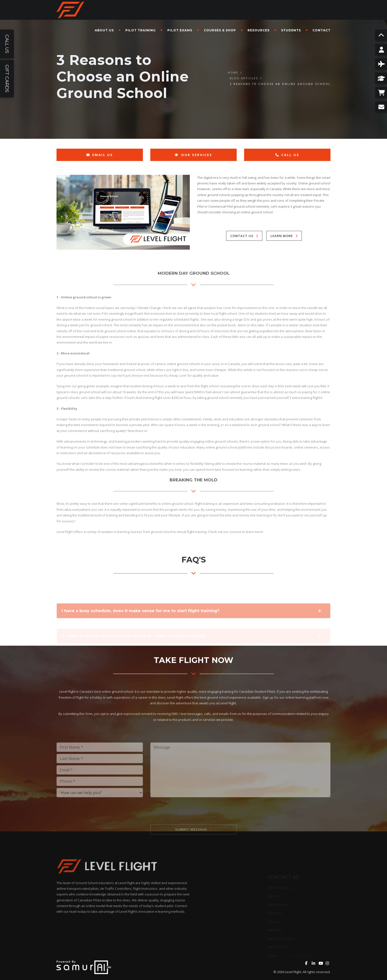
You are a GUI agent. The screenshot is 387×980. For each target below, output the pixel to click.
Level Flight (293, 972)
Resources (259, 30)
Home (233, 73)
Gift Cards (7, 79)
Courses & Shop (220, 30)
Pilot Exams (180, 30)
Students (291, 30)
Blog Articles (244, 78)
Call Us (287, 155)
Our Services (193, 155)
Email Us (100, 155)
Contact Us (242, 236)
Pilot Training (141, 30)
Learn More (282, 236)
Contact (321, 30)
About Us (104, 30)
